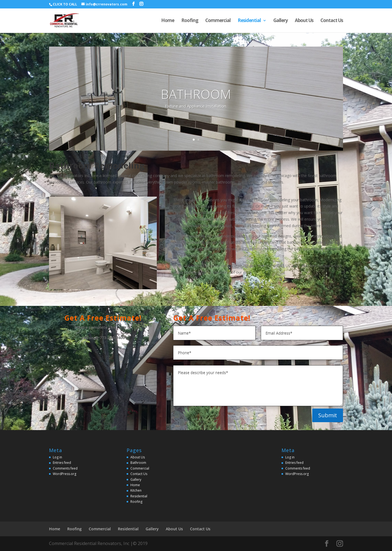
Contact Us (332, 21)
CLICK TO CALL (65, 4)
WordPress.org (65, 474)
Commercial (218, 21)
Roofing (190, 21)
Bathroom (138, 463)
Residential (249, 21)
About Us (304, 21)
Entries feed (62, 463)
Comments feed (65, 468)
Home (168, 21)
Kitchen (136, 490)
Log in (57, 457)
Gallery (281, 21)
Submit (328, 415)
